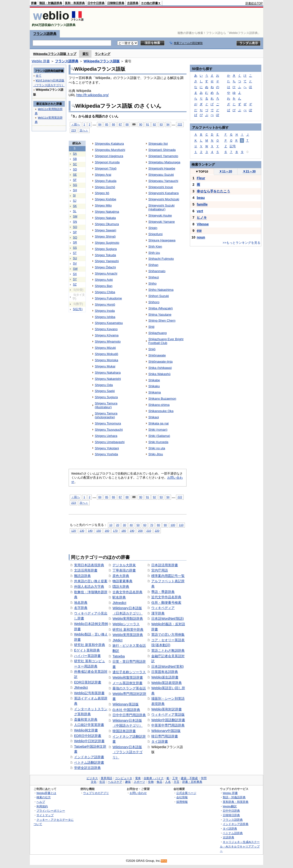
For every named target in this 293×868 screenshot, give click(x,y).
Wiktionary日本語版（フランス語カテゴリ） (127, 752)
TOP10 (202, 172)
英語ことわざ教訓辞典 (168, 651)
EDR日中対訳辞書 (88, 736)
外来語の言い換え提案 (91, 581)
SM (75, 217)
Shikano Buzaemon (162, 399)
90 (141, 124)
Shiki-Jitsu (156, 454)
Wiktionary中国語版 (166, 731)
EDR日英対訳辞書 (88, 682)
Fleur (201, 178)
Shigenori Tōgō (106, 168)
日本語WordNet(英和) (167, 667)
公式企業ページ (186, 793)
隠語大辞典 (121, 587)
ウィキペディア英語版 (168, 715)
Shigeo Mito (103, 205)
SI (74, 196)
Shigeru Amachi (106, 273)
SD (75, 169)
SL (75, 211)
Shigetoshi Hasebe (162, 168)
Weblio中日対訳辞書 (89, 741)
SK (75, 206)
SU (75, 258)
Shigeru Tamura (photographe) (106, 415)
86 (114, 124)
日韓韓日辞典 (116, 3)
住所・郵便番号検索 (166, 603)
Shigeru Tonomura (108, 423)
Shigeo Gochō (105, 187)
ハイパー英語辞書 (87, 656)
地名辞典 (81, 603)
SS (75, 248)
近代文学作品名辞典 (166, 597)
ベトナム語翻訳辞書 (89, 762)
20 (118, 525)
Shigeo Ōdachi (105, 267)
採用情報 (182, 802)
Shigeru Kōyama (107, 335)
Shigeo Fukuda (106, 181)
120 (73, 531)
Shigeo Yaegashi (107, 261)
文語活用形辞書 (86, 570)
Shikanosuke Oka (161, 411)
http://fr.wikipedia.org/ (92, 95)
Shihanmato (157, 271)
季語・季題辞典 (163, 592)
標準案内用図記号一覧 (168, 576)
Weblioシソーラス (126, 624)
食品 (159, 782)
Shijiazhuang (158, 333)
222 (180, 124)
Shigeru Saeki (105, 391)
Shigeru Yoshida (106, 454)
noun (201, 237)
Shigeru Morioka (106, 360)
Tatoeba (119, 656)
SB (75, 159)
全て (39, 76)
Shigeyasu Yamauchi (163, 181)
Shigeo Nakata (105, 218)
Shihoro (154, 302)
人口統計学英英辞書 (89, 725)
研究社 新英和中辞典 (90, 645)
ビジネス (92, 778)
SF (75, 180)
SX (75, 274)
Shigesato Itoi (158, 144)
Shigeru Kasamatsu (109, 323)
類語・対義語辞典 (51, 3)
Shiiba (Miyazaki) (161, 308)
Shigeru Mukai (105, 366)
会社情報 (182, 797)
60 (145, 525)
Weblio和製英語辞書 (128, 677)
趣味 (128, 782)
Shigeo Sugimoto (107, 243)
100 (173, 525)
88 (127, 124)
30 (124, 525)
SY (75, 279)
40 (131, 525)
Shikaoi (154, 417)
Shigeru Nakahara (108, 373)
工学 (175, 778)
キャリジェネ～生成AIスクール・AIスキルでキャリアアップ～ (240, 846)
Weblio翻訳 (230, 806)
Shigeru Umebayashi (110, 442)
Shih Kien (155, 246)
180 (124, 531)
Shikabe (154, 380)
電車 (138, 778)
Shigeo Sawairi (106, 230)
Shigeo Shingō (105, 236)
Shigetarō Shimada (162, 150)
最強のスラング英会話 (129, 688)
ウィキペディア (163, 608)
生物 (151, 782)
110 (181, 525)
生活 (102, 782)
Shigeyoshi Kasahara (164, 193)
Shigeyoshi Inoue (161, 187)
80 (159, 525)
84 (100, 124)
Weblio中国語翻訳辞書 (168, 720)
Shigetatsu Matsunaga (164, 162)
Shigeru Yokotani (107, 448)
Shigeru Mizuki (105, 348)
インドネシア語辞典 (236, 824)
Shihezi (154, 277)
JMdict (117, 640)
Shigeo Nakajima (107, 212)
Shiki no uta (157, 448)
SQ (75, 238)
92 (154, 124)
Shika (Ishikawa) (160, 368)
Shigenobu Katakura (109, 144)
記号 (233, 146)
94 (168, 124)
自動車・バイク (154, 778)
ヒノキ (202, 217)
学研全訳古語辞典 (87, 768)
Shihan (153, 265)
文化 (94, 782)
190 (132, 531)
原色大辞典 (121, 576)
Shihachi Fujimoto (161, 259)
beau (201, 198)
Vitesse (203, 224)
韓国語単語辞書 (124, 731)
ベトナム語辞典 (233, 833)
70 (152, 525)
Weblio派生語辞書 (165, 677)
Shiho (152, 283)
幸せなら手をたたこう (213, 191)
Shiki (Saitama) (159, 436)
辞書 (34, 3)
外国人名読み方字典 (89, 587)
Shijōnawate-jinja (161, 362)
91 (148, 124)
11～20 (226, 171)
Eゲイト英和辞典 (87, 650)
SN (75, 222)
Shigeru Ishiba (105, 317)
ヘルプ (41, 802)
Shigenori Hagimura (109, 156)
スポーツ (139, 782)
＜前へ (76, 124)
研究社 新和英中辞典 (128, 630)
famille (202, 204)
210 (149, 531)
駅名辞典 (119, 597)
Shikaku (154, 386)
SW (75, 269)
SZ (75, 285)
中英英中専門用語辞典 (168, 725)
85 (107, 124)
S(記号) (78, 309)
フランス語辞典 (45, 34)
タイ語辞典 (230, 828)
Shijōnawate (157, 355)
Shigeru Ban (104, 286)
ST (75, 253)
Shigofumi (156, 234)
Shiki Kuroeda (158, 442)
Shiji (151, 327)
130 (82, 531)
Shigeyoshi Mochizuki (164, 199)
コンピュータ (124, 778)
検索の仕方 (44, 797)
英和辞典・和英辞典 (236, 802)
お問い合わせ (138, 793)
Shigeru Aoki (104, 280)
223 (73, 130)
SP (75, 232)
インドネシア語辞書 (89, 757)
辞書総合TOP (254, 3)
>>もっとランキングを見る (242, 243)
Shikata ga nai (159, 423)
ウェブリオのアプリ (96, 793)
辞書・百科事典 (192, 782)
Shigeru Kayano (106, 329)
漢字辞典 (158, 613)
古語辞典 (133, 3)
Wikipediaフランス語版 (102, 61)
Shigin (153, 228)
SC (75, 164)
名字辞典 (81, 608)
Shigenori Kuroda (107, 162)
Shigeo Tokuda (105, 255)
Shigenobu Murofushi (110, 150)
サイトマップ (45, 815)
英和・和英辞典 (75, 3)
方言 (177, 782)
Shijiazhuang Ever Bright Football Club (166, 341)
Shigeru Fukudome (108, 298)
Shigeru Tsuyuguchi (109, 430)
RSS (164, 861)
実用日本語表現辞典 (89, 565)
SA (75, 154)
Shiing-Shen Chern (162, 320)
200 (140, 531)
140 (90, 531)
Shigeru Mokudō (106, 354)
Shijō (152, 349)
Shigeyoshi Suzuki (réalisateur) (162, 207)
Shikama (155, 392)
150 (99, 531)
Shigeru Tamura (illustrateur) (106, 405)
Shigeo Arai (103, 175)
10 (111, 525)
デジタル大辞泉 (124, 565)
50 (138, 525)
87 (120, 124)
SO (75, 227)
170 (115, 531)
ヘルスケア (115, 782)
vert (200, 211)
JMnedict (81, 688)
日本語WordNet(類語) (167, 619)
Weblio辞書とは (46, 793)
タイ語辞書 (160, 741)
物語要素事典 (122, 581)
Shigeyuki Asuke (160, 215)
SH (75, 190)
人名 (168, 782)
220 (157, 531)
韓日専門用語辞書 (165, 736)
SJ (75, 201)
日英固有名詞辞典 (165, 672)
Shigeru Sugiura (106, 397)
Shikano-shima (159, 405)
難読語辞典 (82, 576)
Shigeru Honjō (105, 304)
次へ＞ (84, 130)
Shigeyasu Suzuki (161, 175)
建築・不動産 (189, 778)
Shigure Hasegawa (162, 240)
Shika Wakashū (159, 374)
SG (75, 185)
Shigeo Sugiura (106, 249)
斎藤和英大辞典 (86, 720)
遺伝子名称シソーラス (129, 672)
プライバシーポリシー (51, 811)
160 (107, 531)
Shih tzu (154, 253)
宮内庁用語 (160, 570)
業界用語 (106, 778)
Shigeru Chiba (105, 292)
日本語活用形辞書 (165, 565)
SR (75, 243)
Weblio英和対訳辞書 (167, 709)
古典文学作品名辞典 (127, 592)
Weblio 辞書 (41, 61)
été (199, 231)
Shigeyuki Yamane (162, 222)
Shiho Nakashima (161, 290)
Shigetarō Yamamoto (163, 156)
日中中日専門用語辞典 (129, 715)
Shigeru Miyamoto (108, 341)
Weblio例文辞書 (86, 730)
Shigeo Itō (102, 193)
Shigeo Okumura (107, 224)
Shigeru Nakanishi (108, 379)
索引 (86, 54)
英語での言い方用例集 (168, 635)
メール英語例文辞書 (127, 683)
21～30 (249, 171)
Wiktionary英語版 (125, 704)
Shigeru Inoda (105, 311)
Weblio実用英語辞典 (128, 635)
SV (75, 264)
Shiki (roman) (158, 430)
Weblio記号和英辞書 (89, 693)
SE (75, 175)
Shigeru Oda (104, 385)
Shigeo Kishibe (106, 199)
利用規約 (42, 806)
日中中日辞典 (96, 3)
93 (161, 124)
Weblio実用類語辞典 (128, 619)
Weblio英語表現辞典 (167, 683)
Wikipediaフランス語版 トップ (55, 54)
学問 (204, 778)
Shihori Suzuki (159, 296)
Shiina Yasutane (160, 315)
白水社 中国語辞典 (126, 710)
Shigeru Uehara (106, 436)
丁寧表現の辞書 (124, 570)
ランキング (103, 54)
